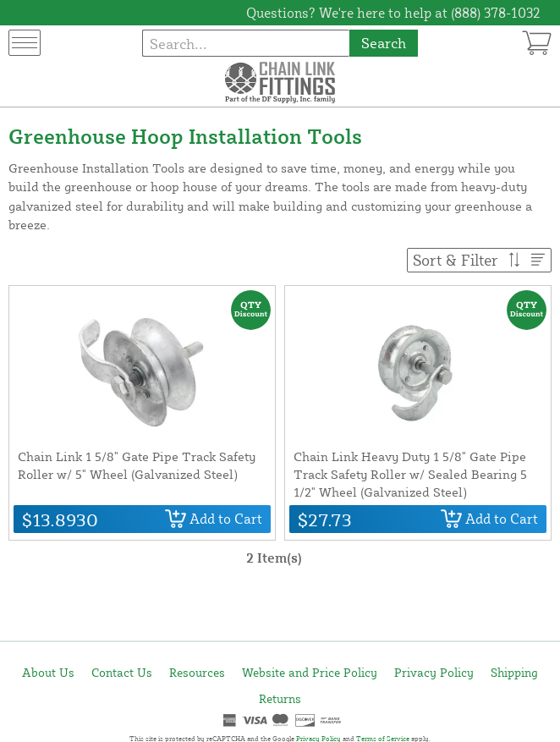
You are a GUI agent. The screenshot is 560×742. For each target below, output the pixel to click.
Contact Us (122, 672)
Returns (280, 698)
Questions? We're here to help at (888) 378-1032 (393, 13)
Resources (197, 672)
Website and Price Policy (310, 672)
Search (384, 43)
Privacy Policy (434, 672)
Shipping (514, 672)
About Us (48, 672)
